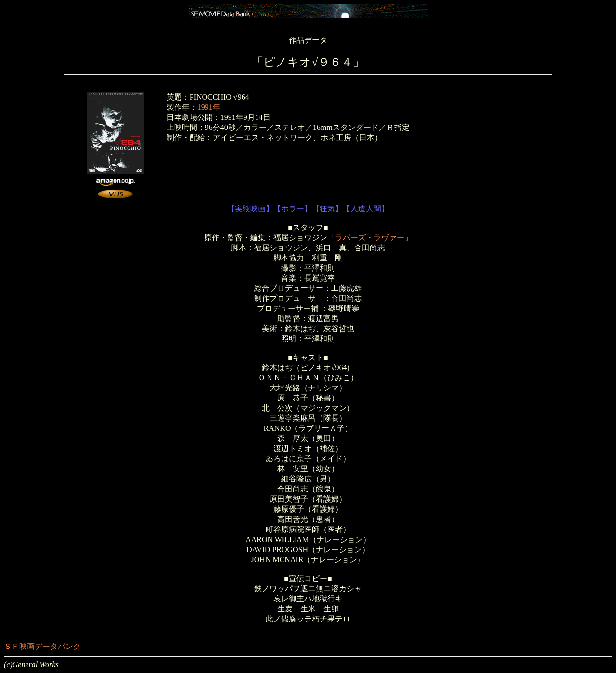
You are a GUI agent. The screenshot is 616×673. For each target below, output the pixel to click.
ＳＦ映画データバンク (42, 646)
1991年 (209, 107)
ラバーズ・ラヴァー (370, 238)
